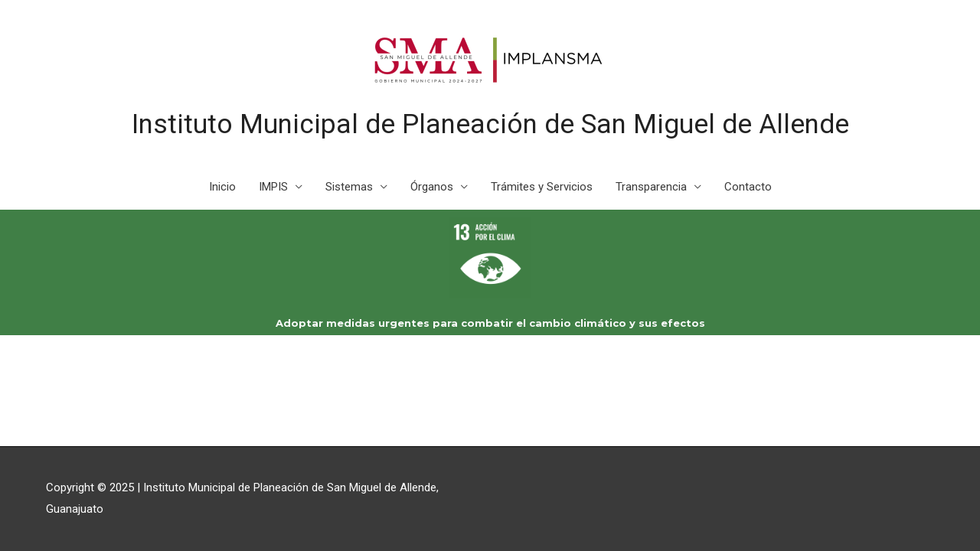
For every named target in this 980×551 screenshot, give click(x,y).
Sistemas (349, 187)
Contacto (748, 187)
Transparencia (651, 187)
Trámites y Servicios (542, 187)
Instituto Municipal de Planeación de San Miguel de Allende (490, 124)
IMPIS (273, 187)
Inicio (222, 187)
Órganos (432, 187)
